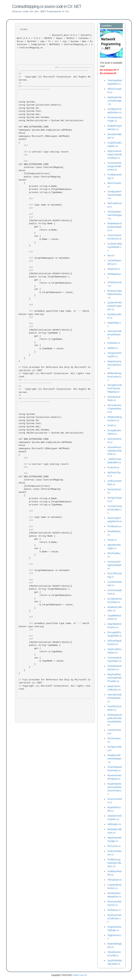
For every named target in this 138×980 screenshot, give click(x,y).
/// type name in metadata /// (40, 206)
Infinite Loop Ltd (80, 975)
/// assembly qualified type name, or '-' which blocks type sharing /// (55, 313)
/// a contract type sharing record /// (43, 152)
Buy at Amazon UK (108, 73)
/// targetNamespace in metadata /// (44, 258)
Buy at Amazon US (108, 70)
